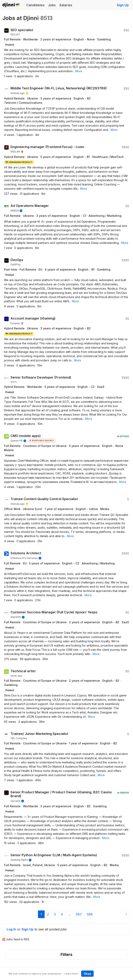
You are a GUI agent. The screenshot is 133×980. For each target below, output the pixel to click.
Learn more (71, 974)
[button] (79, 71)
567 (79, 914)
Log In (11, 929)
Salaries (66, 5)
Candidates (35, 5)
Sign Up (123, 5)
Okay (87, 974)
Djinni (11, 5)
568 (90, 914)
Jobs (52, 5)
